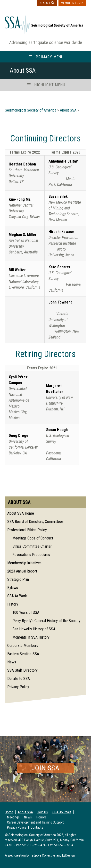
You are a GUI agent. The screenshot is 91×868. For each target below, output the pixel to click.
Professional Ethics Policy (27, 530)
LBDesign (68, 855)
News (12, 662)
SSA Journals (62, 812)
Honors (41, 817)
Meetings (13, 817)
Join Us (43, 812)
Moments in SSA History (31, 637)
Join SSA (45, 768)
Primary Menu (50, 57)
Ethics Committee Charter (32, 546)
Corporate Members (23, 646)
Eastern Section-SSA (23, 654)
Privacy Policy (18, 687)
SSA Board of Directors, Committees (35, 522)
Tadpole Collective (43, 855)
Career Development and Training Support (35, 822)
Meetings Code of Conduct (33, 538)
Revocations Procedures (31, 555)
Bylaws (13, 588)
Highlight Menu (50, 85)
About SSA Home (21, 513)
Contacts (37, 827)
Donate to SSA (19, 679)
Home (9, 812)
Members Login (72, 3)
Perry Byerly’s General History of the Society (46, 621)
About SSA (25, 812)
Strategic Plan (18, 579)
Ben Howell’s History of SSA (34, 629)
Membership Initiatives (24, 563)
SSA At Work (17, 596)
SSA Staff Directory (22, 670)
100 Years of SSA (26, 612)
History (13, 604)
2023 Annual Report (22, 571)
